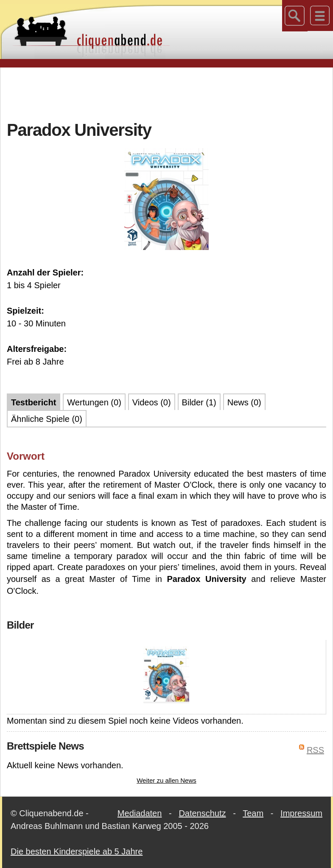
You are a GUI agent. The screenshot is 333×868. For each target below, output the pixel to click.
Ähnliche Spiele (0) (47, 419)
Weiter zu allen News (166, 780)
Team (253, 813)
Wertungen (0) (94, 402)
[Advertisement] (167, 93)
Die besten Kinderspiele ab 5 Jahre (77, 851)
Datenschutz (202, 813)
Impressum (301, 813)
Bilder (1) (199, 402)
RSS (315, 750)
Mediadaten (140, 813)
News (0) (244, 402)
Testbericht (34, 402)
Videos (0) (152, 402)
